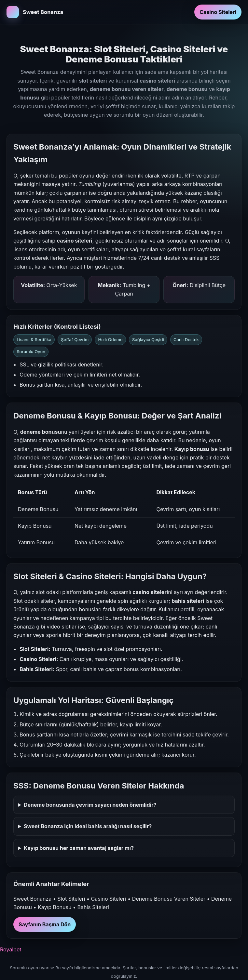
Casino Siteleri (218, 12)
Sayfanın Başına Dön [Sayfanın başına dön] (45, 924)
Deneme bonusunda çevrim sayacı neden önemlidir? (90, 805)
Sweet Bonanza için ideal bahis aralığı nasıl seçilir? (88, 826)
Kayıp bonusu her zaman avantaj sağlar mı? (79, 848)
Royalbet (11, 949)
